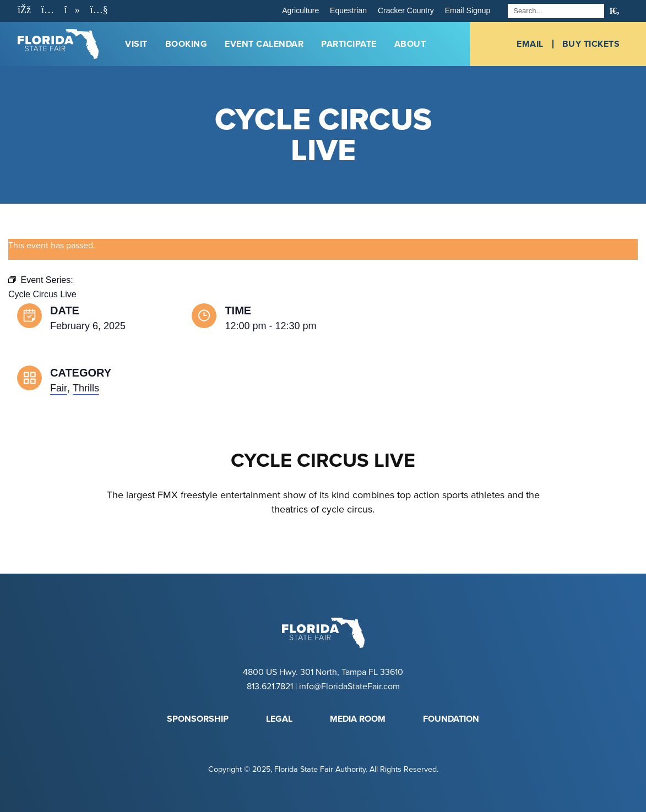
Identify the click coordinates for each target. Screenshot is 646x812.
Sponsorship (198, 719)
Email (530, 44)
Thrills (86, 388)
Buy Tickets (591, 44)
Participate (349, 44)
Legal (279, 719)
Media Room (358, 719)
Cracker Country (406, 10)
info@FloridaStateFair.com (349, 686)
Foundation (451, 719)
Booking (186, 44)
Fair (59, 388)
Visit (136, 44)
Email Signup (468, 10)
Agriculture (300, 10)
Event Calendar (264, 44)
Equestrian (348, 10)
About (410, 44)
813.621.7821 (270, 686)
